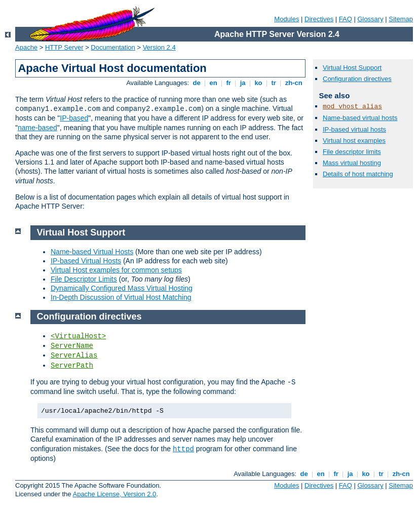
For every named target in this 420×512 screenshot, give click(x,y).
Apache (26, 47)
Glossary (370, 19)
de (197, 83)
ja (243, 83)
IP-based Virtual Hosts (86, 261)
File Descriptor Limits (84, 279)
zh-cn (294, 83)
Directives (319, 19)
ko (258, 83)
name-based (37, 128)
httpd (183, 449)
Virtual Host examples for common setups (116, 270)
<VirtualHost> (78, 336)
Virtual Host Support (352, 68)
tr (274, 83)
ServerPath (72, 366)
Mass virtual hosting (352, 163)
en (213, 83)
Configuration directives (357, 79)
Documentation (113, 47)
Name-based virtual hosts (360, 118)
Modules (287, 19)
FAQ (346, 19)
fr (229, 83)
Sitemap (401, 19)
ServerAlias (74, 356)
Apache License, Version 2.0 (114, 494)
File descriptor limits (352, 152)
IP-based (74, 118)
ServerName (72, 346)
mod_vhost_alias (352, 107)
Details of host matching (358, 174)
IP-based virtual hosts (354, 129)
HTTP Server (64, 47)
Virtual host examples (354, 141)
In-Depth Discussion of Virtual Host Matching (121, 297)
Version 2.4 (159, 47)
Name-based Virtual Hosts (92, 252)
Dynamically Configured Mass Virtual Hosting (122, 288)
